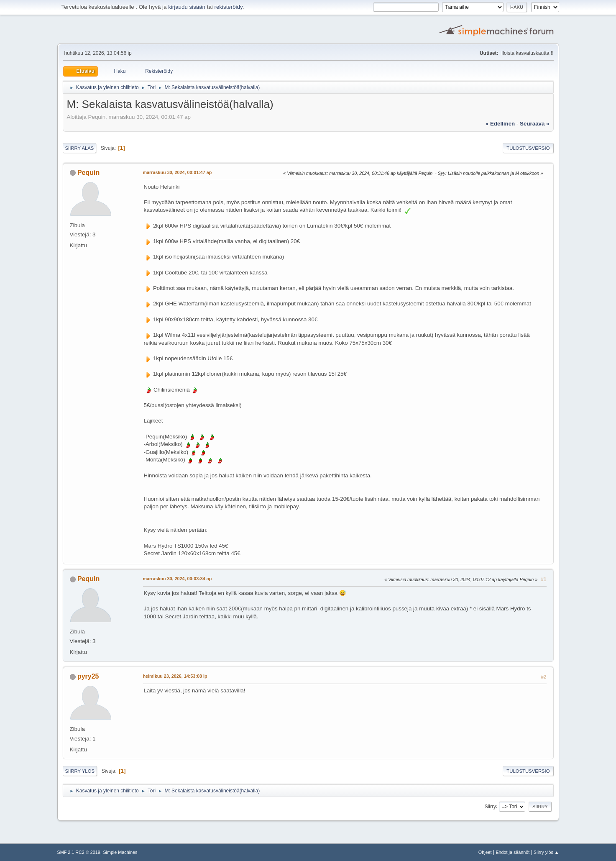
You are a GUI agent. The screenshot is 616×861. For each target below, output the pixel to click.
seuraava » (534, 124)
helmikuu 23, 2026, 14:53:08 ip (175, 676)
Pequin (88, 173)
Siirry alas (80, 148)
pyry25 (88, 676)
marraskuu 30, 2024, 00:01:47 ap (178, 172)
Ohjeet (485, 852)
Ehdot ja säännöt (512, 852)
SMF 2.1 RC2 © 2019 (79, 852)
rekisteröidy (229, 7)
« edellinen (500, 124)
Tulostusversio (528, 148)
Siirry (490, 806)
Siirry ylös (80, 771)
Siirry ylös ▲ (546, 852)
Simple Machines (120, 852)
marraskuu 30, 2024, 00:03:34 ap (178, 579)
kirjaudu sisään (187, 7)
